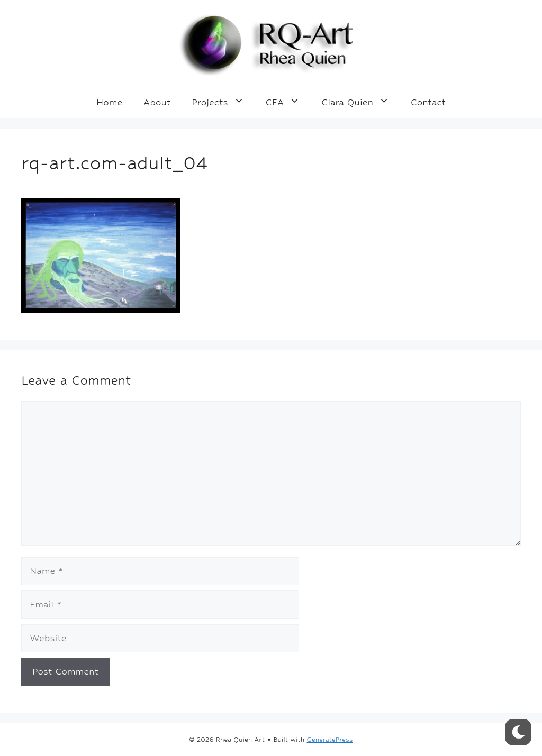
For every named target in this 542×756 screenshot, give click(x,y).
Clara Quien (361, 102)
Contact (428, 102)
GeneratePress (330, 740)
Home (109, 102)
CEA (288, 102)
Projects (223, 102)
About (157, 102)
